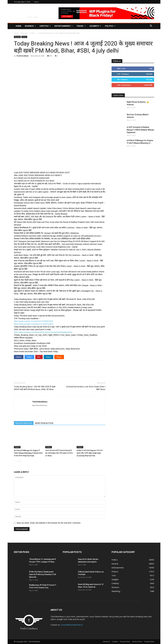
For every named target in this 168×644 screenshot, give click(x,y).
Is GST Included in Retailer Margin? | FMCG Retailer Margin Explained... (140, 130)
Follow (149, 74)
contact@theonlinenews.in (72, 625)
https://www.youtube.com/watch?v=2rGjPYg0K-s (34, 324)
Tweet (29, 357)
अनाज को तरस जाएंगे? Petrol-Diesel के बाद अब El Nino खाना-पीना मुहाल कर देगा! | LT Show (59, 453)
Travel (81, 26)
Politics (110, 26)
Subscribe (148, 85)
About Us (107, 642)
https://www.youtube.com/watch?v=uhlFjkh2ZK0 (33, 321)
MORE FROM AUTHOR (44, 423)
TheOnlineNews (22, 56)
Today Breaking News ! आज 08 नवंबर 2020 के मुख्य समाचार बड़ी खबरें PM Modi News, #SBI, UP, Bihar (35, 388)
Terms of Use (137, 642)
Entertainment (64, 26)
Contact (115, 642)
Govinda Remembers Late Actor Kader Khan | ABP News (86, 388)
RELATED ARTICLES (24, 423)
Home (36, 2)
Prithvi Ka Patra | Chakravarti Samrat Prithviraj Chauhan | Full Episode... (43, 574)
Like (151, 69)
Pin (39, 357)
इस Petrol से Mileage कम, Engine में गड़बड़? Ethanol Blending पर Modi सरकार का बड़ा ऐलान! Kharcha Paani (28, 453)
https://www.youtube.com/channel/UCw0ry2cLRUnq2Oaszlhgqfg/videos (43, 332)
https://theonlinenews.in (40, 405)
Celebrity (95, 26)
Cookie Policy (149, 642)
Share (19, 357)
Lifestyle (45, 26)
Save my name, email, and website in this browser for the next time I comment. (49, 523)
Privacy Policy (125, 642)
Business (30, 26)
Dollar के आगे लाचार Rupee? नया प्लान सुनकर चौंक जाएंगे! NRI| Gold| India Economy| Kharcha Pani (90, 453)
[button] (151, 26)
